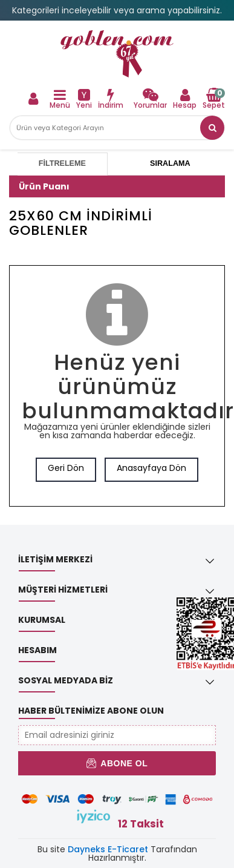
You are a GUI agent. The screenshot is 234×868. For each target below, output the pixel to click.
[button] (212, 128)
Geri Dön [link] (66, 468)
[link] (117, 54)
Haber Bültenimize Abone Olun (91, 711)
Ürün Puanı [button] (44, 186)
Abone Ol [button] (117, 763)
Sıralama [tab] (170, 163)
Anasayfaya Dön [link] (151, 468)
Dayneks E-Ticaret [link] (108, 849)
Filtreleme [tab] (62, 163)
